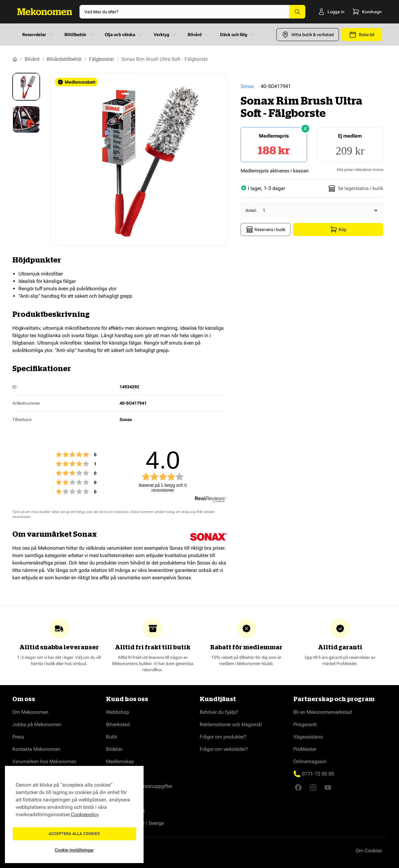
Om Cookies (369, 851)
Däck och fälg (238, 35)
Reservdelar (38, 35)
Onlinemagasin (310, 761)
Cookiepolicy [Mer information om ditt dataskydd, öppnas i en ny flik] (85, 814)
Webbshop (118, 712)
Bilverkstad (118, 724)
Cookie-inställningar (74, 850)
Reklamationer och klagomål (231, 724)
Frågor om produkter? (223, 737)
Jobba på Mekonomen (37, 724)
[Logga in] (322, 12)
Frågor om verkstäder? (224, 749)
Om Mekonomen (30, 712)
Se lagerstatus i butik (356, 188)
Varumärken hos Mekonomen (44, 761)
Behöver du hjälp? (219, 712)
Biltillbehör (80, 35)
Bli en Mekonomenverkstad (323, 712)
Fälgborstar (102, 59)
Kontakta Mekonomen (36, 749)
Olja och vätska (124, 35)
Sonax (247, 86)
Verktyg (166, 35)
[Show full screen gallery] (139, 159)
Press (18, 737)
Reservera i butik (266, 229)
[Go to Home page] (45, 12)
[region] (74, 814)
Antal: (251, 210)
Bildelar (114, 749)
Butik (112, 737)
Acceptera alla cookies (74, 834)
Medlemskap (120, 761)
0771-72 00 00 (318, 774)
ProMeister (305, 749)
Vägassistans (308, 737)
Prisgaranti (305, 724)
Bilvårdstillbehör (64, 59)
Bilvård (199, 35)
